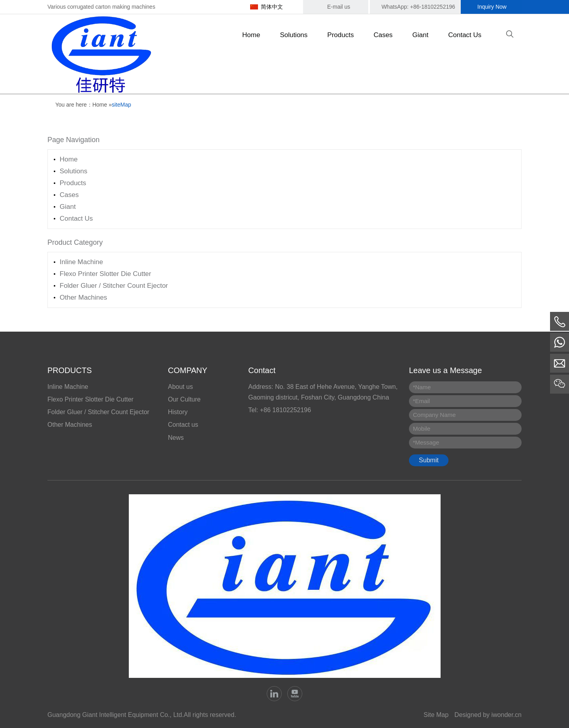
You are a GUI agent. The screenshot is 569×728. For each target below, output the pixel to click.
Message (426, 442)
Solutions (73, 171)
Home (100, 105)
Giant (68, 207)
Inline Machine (81, 262)
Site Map (436, 715)
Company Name (434, 415)
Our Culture (184, 399)
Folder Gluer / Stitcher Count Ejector (114, 286)
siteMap (122, 105)
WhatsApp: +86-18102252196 (418, 7)
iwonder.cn (507, 715)
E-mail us (339, 7)
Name (422, 387)
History (178, 412)
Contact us (183, 425)
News (176, 438)
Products (73, 183)
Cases (69, 195)
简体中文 (272, 7)
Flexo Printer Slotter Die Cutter (105, 274)
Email (421, 401)
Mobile (422, 429)
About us (180, 387)
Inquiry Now (492, 7)
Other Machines (83, 297)
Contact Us (76, 219)
